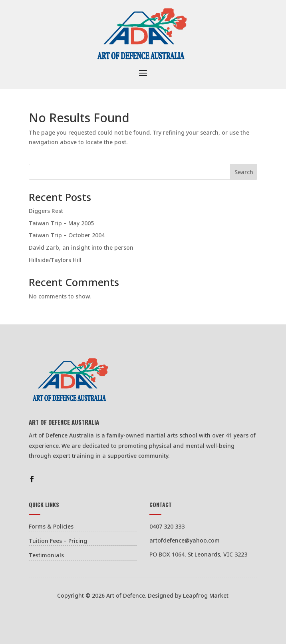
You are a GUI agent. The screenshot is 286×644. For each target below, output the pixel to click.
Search (244, 172)
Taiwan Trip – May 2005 (61, 223)
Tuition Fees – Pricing (58, 541)
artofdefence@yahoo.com (185, 540)
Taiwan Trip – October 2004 (67, 235)
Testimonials (46, 555)
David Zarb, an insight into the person (81, 247)
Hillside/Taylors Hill (55, 260)
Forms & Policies (51, 526)
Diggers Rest (46, 211)
